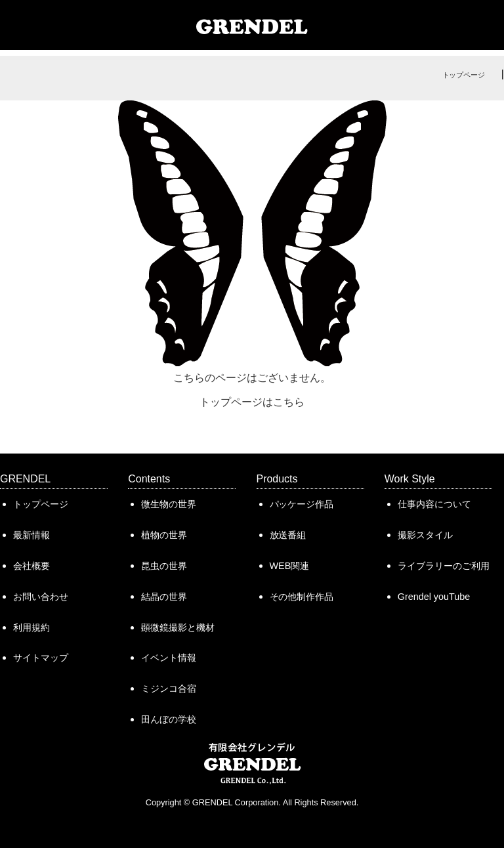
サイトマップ (41, 658)
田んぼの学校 (169, 719)
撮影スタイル (425, 535)
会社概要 (31, 566)
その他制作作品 (302, 597)
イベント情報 (169, 658)
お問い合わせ (41, 597)
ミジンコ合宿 (169, 689)
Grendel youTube (434, 597)
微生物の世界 (169, 504)
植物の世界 (164, 535)
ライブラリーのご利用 (444, 566)
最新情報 (31, 535)
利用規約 (31, 627)
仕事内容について (434, 504)
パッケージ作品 (302, 504)
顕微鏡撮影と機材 (178, 627)
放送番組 (288, 535)
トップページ (464, 75)
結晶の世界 (164, 597)
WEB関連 (290, 566)
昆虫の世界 (164, 566)
